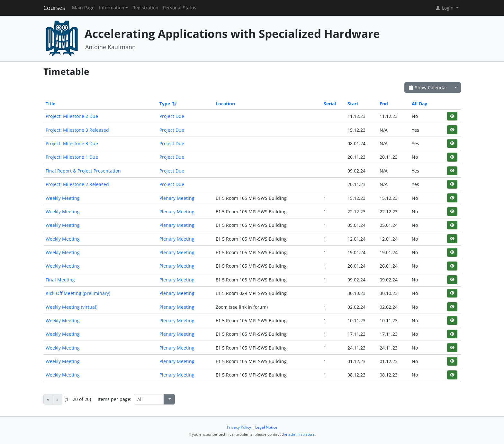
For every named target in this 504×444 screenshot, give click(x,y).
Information (112, 8)
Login (445, 8)
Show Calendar (428, 88)
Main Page (83, 8)
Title (50, 104)
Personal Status (180, 8)
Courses (54, 8)
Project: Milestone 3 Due (72, 143)
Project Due (172, 116)
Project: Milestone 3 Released (77, 130)
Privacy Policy (239, 427)
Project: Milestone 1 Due (72, 157)
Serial (330, 104)
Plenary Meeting (177, 198)
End (384, 104)
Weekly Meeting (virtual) (72, 307)
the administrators (298, 434)
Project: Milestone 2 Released (77, 184)
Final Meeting (60, 280)
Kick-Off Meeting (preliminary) (78, 293)
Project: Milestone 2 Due (72, 116)
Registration (145, 8)
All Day (419, 104)
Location (225, 104)
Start (353, 104)
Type (168, 104)
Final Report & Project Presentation (83, 171)
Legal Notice (266, 427)
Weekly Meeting (63, 198)
